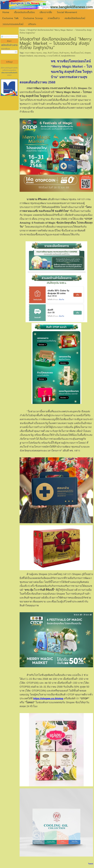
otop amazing (40, 56)
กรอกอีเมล (5, 49)
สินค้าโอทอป (53, 53)
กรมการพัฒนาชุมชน (33, 53)
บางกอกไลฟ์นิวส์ (53, 56)
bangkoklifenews (68, 56)
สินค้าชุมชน (64, 53)
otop (45, 53)
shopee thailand (26, 56)
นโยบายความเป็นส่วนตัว (9, 73)
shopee (88, 53)
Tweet (91, 864)
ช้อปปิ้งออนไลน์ (77, 53)
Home (22, 30)
